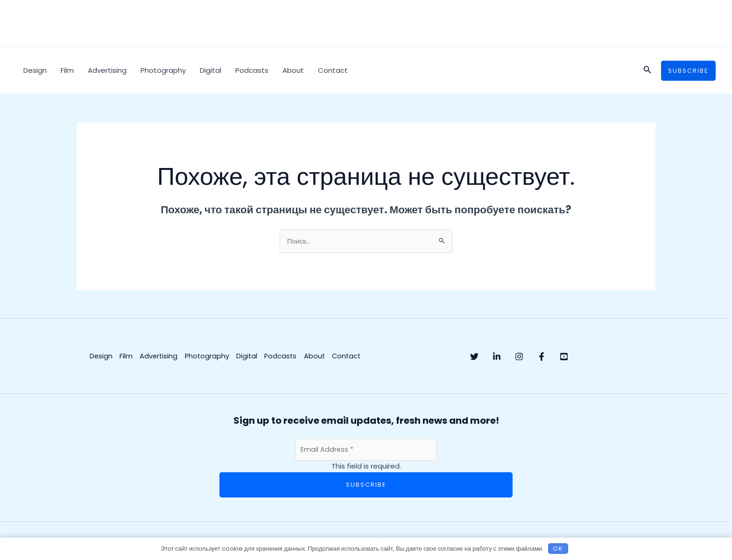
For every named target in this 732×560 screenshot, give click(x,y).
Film (67, 70)
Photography (163, 70)
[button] (648, 70)
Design (35, 70)
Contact (333, 70)
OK (558, 548)
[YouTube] (601, 357)
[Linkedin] (506, 357)
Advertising (107, 70)
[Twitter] (474, 357)
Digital (211, 70)
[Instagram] (538, 357)
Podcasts (252, 70)
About (293, 70)
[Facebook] (570, 357)
